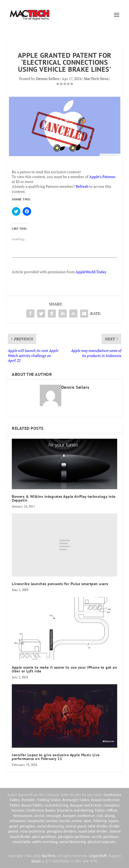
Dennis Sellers (48, 79)
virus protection (33, 831)
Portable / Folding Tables (41, 800)
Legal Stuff (98, 856)
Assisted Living (56, 805)
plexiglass (28, 826)
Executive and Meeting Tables (81, 810)
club (100, 816)
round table (22, 842)
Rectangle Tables (76, 800)
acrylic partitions (105, 837)
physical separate (101, 842)
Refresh (82, 186)
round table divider (93, 831)
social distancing (50, 826)
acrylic (39, 816)
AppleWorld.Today (91, 272)
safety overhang (45, 842)
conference (86, 816)
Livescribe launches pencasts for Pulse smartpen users (60, 584)
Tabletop (100, 821)
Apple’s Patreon (102, 177)
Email (36, 861)
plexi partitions (44, 837)
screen (77, 821)
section (52, 821)
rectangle (54, 816)
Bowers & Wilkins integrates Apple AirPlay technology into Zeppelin (64, 498)
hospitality (36, 821)
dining (110, 816)
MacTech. (49, 856)
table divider (97, 826)
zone (87, 821)
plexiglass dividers (61, 831)
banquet (69, 816)
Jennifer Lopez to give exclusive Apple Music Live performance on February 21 (56, 757)
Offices (112, 810)
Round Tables (32, 805)
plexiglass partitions (74, 837)
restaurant (18, 821)
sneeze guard (76, 826)
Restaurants (23, 816)
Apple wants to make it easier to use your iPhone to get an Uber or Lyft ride (64, 669)
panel (14, 826)
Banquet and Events (86, 805)
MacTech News (96, 79)
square (114, 821)
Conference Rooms (41, 810)
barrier (65, 821)
